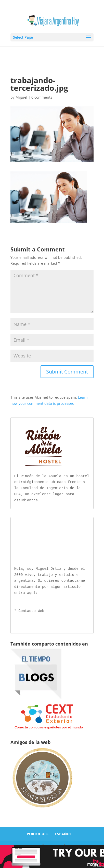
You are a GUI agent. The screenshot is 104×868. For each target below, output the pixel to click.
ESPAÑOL (63, 833)
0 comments (42, 97)
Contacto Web (31, 610)
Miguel (21, 97)
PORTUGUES (38, 833)
